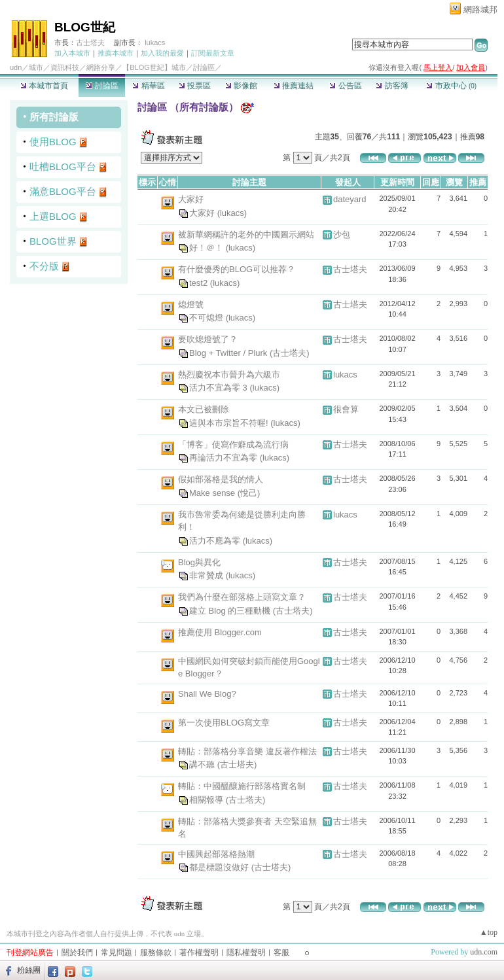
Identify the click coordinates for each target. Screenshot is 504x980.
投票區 (195, 86)
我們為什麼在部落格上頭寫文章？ (242, 597)
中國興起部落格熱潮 (216, 854)
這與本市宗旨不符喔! (230, 422)
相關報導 (207, 799)
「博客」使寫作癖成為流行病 (233, 445)
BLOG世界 (53, 241)
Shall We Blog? (207, 694)
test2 (200, 282)
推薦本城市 (116, 53)
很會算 (346, 409)
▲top (489, 932)
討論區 (102, 86)
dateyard (350, 199)
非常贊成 (207, 575)
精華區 (148, 86)
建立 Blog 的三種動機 (231, 610)
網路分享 (101, 67)
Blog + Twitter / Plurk (229, 352)
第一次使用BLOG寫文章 (224, 723)
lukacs (155, 43)
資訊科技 (65, 67)
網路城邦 (480, 9)
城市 (36, 67)
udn (16, 67)
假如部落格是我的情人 (221, 479)
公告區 (345, 86)
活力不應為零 (216, 540)
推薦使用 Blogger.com (220, 632)
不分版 (44, 266)
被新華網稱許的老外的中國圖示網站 (246, 235)
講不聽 (203, 764)
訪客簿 (392, 86)
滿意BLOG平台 (63, 191)
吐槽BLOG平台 (63, 166)
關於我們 (77, 953)
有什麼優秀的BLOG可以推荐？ (237, 269)
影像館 (241, 86)
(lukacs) (232, 212)
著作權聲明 (199, 953)
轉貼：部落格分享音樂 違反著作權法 (247, 751)
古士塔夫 (90, 43)
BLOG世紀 (85, 27)
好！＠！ (207, 248)
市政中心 (451, 86)
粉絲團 (29, 970)
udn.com (484, 952)
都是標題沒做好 (220, 867)
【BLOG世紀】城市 (154, 67)
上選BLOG (53, 216)
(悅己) (249, 492)
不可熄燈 (207, 318)
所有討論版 (54, 117)
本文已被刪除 (204, 409)
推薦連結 (294, 86)
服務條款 (156, 953)
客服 (281, 953)
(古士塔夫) (290, 352)
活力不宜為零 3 (219, 388)
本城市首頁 (44, 86)
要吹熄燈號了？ (208, 339)
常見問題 (117, 953)
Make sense (213, 492)
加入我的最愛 (162, 53)
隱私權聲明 (246, 953)
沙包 (342, 235)
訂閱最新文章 (213, 53)
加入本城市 (72, 53)
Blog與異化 (199, 562)
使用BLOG (53, 142)
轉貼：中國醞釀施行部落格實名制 (242, 786)
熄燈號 (191, 305)
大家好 (191, 199)
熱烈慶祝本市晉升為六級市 (229, 375)
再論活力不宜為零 (225, 458)
